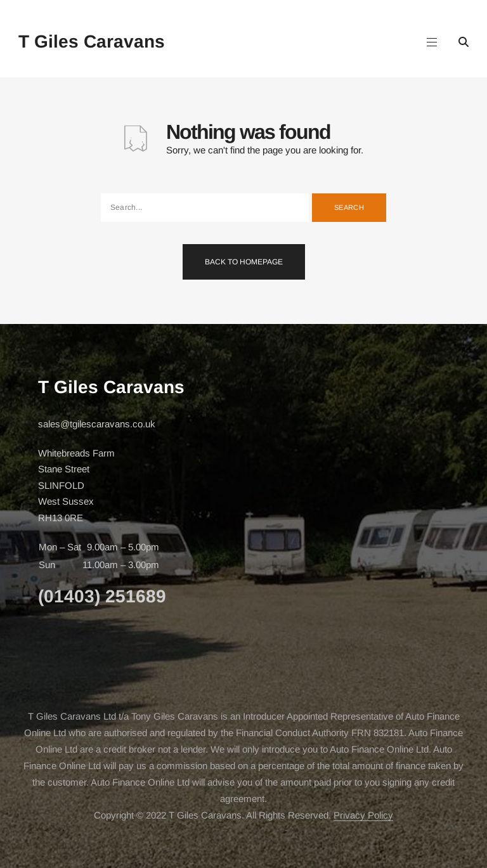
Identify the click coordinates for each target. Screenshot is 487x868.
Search (349, 207)
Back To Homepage (244, 262)
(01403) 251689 (102, 596)
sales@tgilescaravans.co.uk (97, 424)
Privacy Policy (363, 815)
